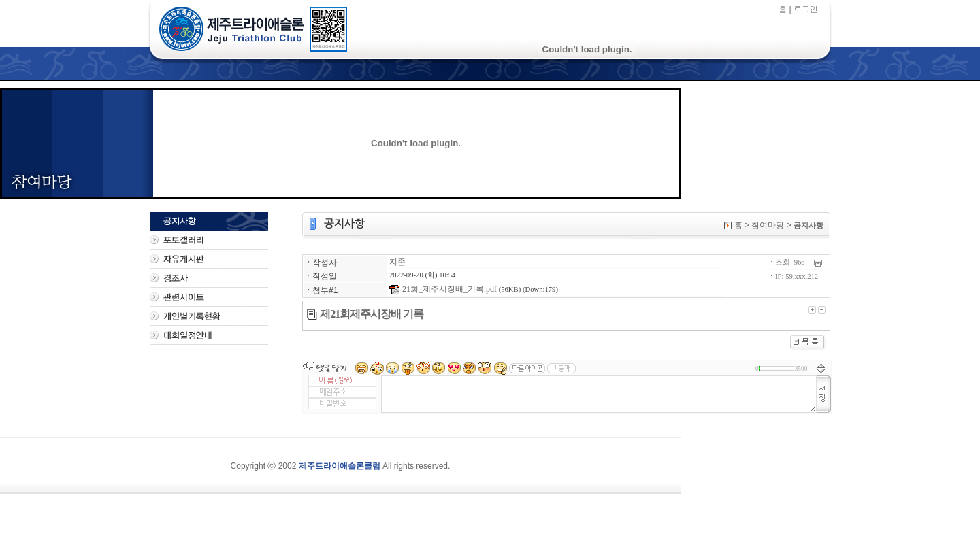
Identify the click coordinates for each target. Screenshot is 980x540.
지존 (397, 262)
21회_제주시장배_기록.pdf (443, 289)
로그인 (806, 9)
